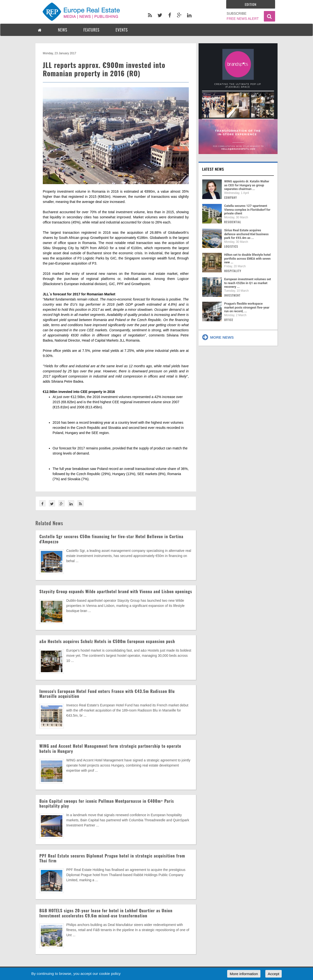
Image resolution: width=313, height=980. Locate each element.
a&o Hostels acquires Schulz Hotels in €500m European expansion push (107, 641)
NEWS (63, 30)
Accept (274, 974)
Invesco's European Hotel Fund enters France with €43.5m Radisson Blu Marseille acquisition (107, 694)
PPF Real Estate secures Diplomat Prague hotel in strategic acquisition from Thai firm (112, 858)
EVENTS (122, 30)
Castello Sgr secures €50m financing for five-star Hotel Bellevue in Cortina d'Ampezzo (111, 539)
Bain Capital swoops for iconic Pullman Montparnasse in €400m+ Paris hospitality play (107, 803)
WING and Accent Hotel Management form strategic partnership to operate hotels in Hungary (110, 748)
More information (244, 974)
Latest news (213, 169)
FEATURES (91, 30)
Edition (251, 4)
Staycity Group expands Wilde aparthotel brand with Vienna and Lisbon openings (116, 591)
